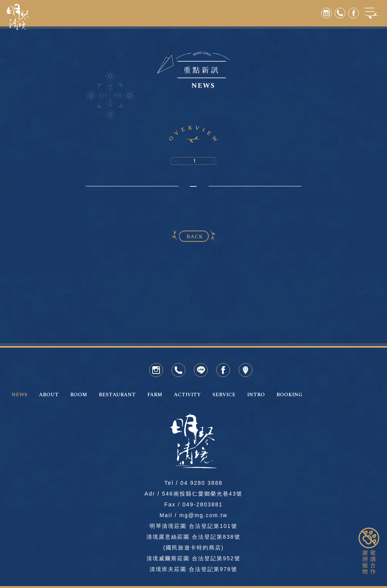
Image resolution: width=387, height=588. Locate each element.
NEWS (19, 395)
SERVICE (224, 395)
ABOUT (49, 395)
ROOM (79, 395)
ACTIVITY (187, 395)
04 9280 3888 (202, 483)
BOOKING (289, 395)
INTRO (256, 395)
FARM (155, 395)
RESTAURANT (117, 395)
